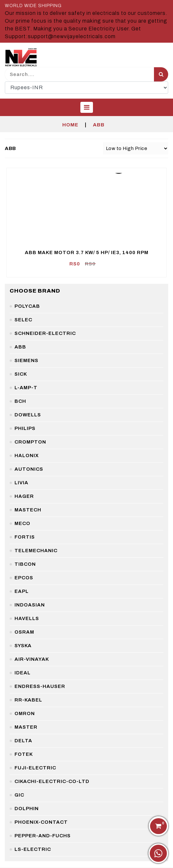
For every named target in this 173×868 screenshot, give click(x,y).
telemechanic (36, 551)
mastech (28, 510)
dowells (28, 415)
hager (24, 496)
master (26, 727)
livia (21, 483)
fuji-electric (35, 768)
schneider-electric (45, 333)
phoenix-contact (41, 822)
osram (24, 632)
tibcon (25, 564)
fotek (24, 754)
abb (20, 347)
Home (70, 125)
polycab (27, 306)
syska (23, 646)
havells (27, 618)
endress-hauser (40, 686)
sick (21, 374)
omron (25, 713)
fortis (25, 537)
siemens (26, 360)
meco (22, 523)
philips (25, 428)
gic (19, 795)
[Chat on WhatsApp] (158, 853)
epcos (24, 578)
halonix (27, 455)
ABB (99, 125)
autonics (29, 469)
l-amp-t (26, 388)
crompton (30, 442)
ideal (23, 673)
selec (23, 320)
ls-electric (33, 849)
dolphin (27, 809)
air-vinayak (32, 659)
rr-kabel (28, 700)
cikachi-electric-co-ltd (52, 781)
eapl (22, 591)
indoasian (30, 605)
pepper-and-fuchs (43, 836)
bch (20, 401)
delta (23, 741)
